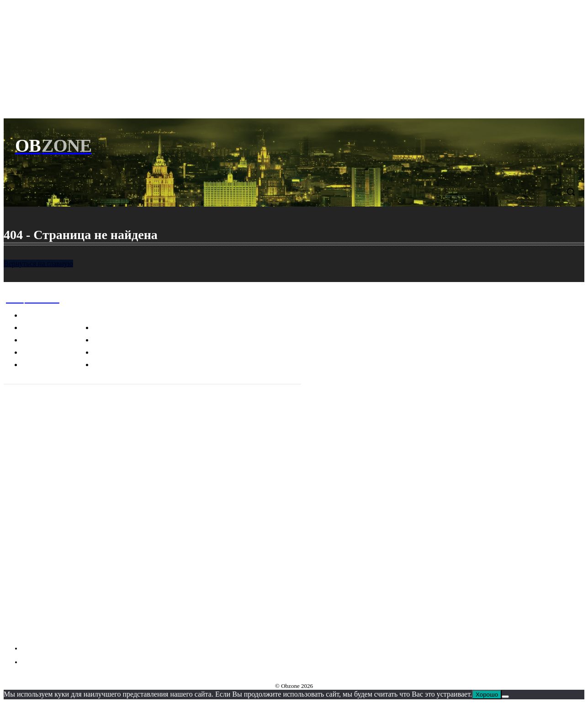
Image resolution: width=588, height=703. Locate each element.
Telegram (37, 614)
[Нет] (505, 697)
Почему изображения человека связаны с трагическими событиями (67, 548)
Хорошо (487, 695)
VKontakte (39, 631)
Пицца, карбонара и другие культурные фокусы (77, 576)
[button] (571, 192)
